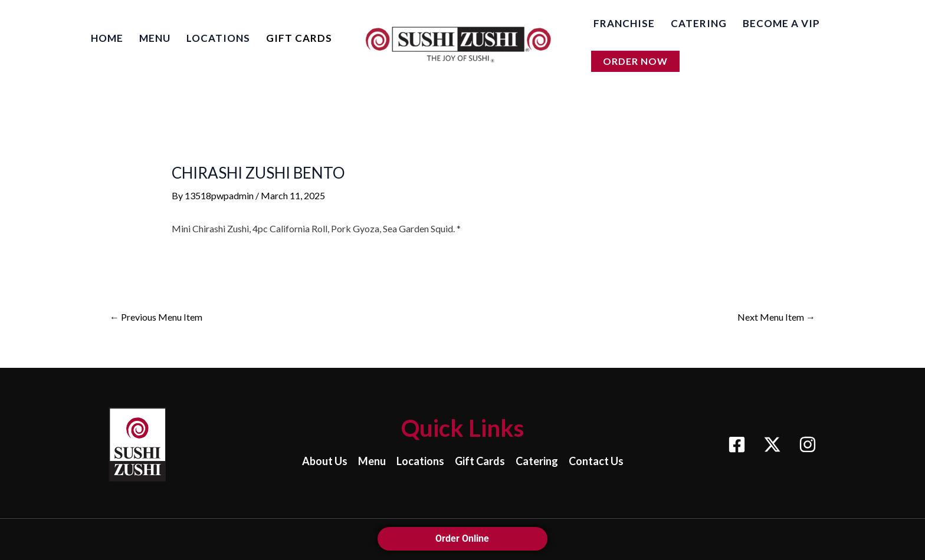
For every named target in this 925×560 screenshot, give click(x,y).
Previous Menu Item (156, 317)
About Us (325, 461)
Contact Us (596, 461)
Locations (420, 461)
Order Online (463, 538)
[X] (772, 444)
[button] (635, 62)
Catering (537, 461)
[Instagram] (808, 444)
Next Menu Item (776, 317)
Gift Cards (480, 461)
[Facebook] (737, 444)
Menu (372, 461)
